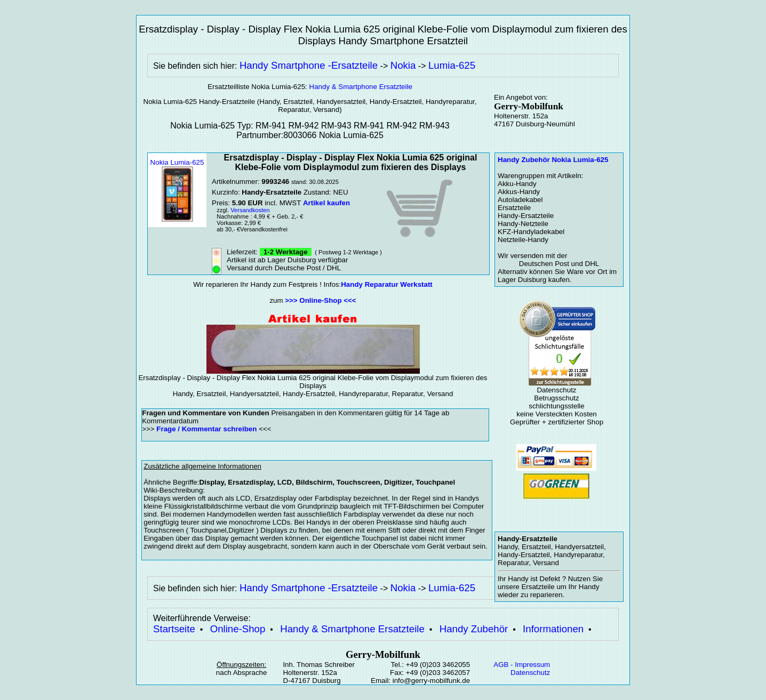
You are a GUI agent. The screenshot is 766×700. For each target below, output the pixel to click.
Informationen (553, 629)
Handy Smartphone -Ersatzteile (309, 65)
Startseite (174, 629)
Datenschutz (530, 673)
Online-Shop (238, 629)
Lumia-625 (452, 65)
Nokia (403, 65)
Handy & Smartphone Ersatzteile (361, 87)
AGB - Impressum (522, 665)
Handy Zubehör (474, 629)
